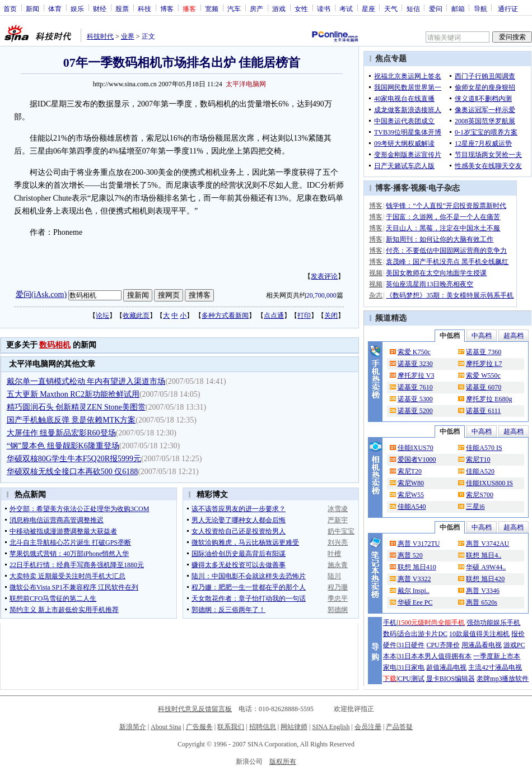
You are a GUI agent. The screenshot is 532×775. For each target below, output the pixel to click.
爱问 (436, 8)
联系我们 (231, 727)
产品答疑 (399, 727)
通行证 (508, 8)
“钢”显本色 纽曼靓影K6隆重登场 (63, 446)
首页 (10, 8)
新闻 (32, 8)
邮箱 (458, 8)
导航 (480, 8)
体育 (55, 8)
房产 (256, 8)
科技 (144, 8)
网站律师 (294, 727)
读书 (324, 8)
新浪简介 (133, 727)
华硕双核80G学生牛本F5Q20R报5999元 (74, 459)
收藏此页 (136, 315)
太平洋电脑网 (246, 84)
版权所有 (283, 762)
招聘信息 (263, 727)
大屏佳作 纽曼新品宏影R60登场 (61, 433)
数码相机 (55, 345)
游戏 (279, 8)
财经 (100, 8)
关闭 (331, 315)
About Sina (166, 727)
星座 (368, 8)
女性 (301, 8)
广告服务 (199, 727)
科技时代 (100, 36)
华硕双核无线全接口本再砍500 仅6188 (73, 472)
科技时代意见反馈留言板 (195, 709)
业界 (128, 36)
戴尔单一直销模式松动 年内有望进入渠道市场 (86, 381)
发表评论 (324, 276)
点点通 (274, 315)
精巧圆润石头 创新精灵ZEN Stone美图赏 (76, 407)
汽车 (234, 8)
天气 (391, 8)
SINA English (331, 727)
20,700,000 (321, 295)
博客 (167, 8)
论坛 (102, 315)
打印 (304, 315)
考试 (346, 8)
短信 (413, 8)
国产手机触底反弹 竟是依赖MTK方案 (71, 420)
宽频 (212, 8)
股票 (122, 8)
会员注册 (368, 727)
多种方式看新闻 (225, 315)
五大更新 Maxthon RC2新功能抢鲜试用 (73, 394)
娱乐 (77, 8)
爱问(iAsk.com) (41, 294)
